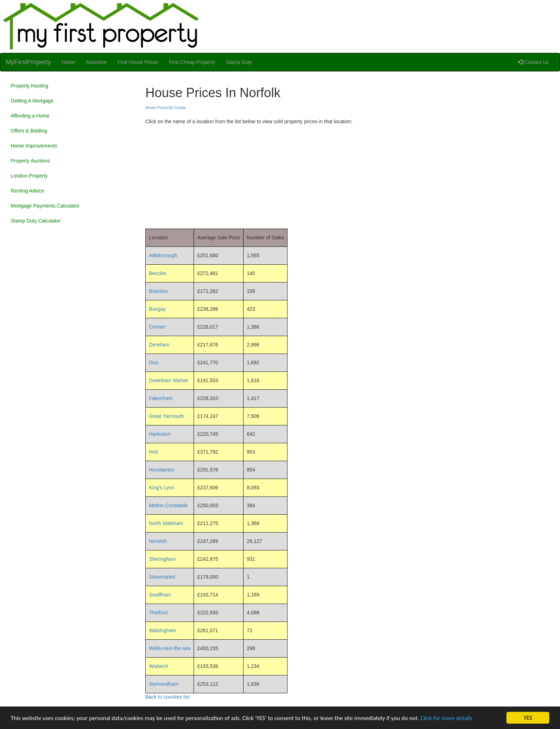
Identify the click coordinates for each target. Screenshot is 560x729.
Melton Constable (168, 505)
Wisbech (159, 666)
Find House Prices (138, 62)
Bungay (157, 309)
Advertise (96, 62)
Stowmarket (162, 577)
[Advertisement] (350, 175)
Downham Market (169, 380)
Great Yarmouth (166, 416)
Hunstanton (162, 470)
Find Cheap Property (192, 62)
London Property (29, 176)
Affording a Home (30, 116)
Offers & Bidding (29, 131)
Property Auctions (30, 161)
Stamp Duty (239, 62)
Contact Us (533, 62)
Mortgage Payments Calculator (45, 206)
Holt (153, 452)
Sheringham (162, 559)
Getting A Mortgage (32, 101)
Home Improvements (34, 146)
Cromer (157, 327)
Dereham (159, 345)
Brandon (158, 291)
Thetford (158, 613)
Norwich (158, 541)
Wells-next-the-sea (170, 648)
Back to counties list (167, 697)
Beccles (158, 273)
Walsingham (163, 630)
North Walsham (166, 523)
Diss (154, 363)
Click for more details (446, 718)
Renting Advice (27, 191)
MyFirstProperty (28, 62)
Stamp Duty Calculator (36, 221)
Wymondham (164, 684)
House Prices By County (166, 108)
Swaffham (160, 595)
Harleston (160, 434)
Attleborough (163, 255)
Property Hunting (29, 86)
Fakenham (161, 398)
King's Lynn (162, 488)
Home (68, 62)
